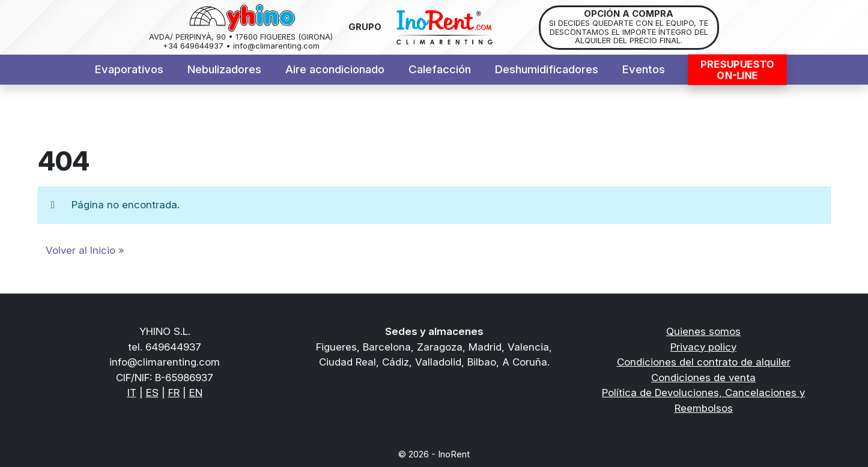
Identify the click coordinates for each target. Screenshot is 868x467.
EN (196, 393)
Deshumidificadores (547, 69)
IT (132, 393)
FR (174, 393)
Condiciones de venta (703, 378)
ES (152, 393)
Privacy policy (703, 347)
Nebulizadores (224, 69)
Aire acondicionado (335, 69)
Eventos (644, 69)
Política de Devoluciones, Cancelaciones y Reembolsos (703, 400)
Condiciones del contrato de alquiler (704, 362)
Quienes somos (703, 331)
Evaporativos (129, 69)
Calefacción (440, 69)
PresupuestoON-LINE (737, 70)
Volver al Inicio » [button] (85, 250)
